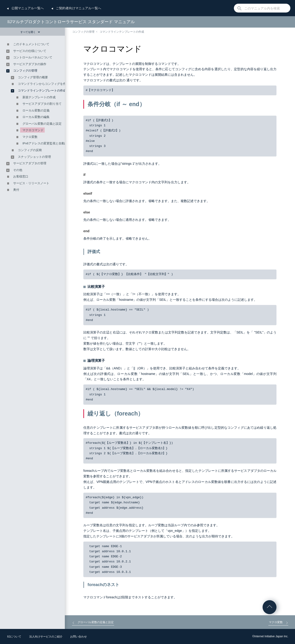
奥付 (16, 190)
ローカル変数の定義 (36, 110)
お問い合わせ (78, 637)
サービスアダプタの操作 (30, 64)
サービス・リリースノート (31, 183)
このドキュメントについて (31, 44)
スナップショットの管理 (34, 157)
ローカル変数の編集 (36, 117)
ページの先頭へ (270, 607)
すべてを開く (30, 32)
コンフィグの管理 (83, 32)
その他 (18, 170)
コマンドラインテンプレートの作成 (122, 32)
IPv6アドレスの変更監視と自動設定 (47, 143)
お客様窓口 (21, 176)
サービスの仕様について (30, 51)
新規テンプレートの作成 (39, 97)
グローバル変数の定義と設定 (42, 124)
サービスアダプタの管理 (30, 163)
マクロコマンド (33, 130)
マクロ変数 (30, 137)
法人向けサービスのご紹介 (46, 637)
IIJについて (14, 637)
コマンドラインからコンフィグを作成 (43, 84)
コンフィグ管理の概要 (33, 77)
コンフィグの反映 (30, 150)
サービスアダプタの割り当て (42, 104)
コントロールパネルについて (33, 57)
